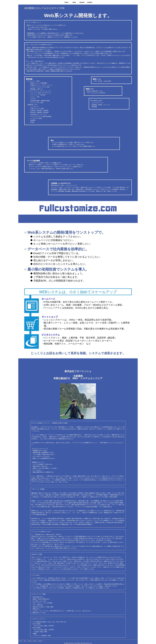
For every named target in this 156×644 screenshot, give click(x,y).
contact (90, 2)
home (66, 2)
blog (74, 2)
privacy (35, 641)
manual (82, 2)
